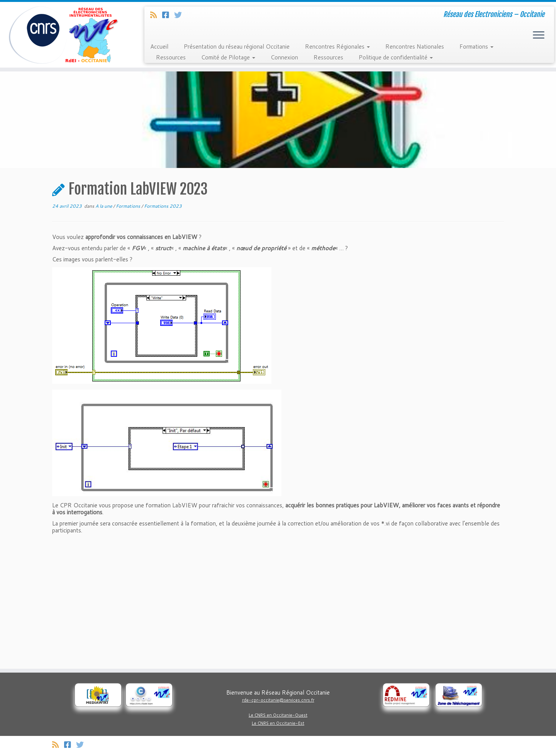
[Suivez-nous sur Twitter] (181, 15)
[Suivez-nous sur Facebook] (168, 15)
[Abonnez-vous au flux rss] (156, 15)
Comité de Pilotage (228, 57)
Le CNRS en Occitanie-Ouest (278, 715)
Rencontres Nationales (415, 47)
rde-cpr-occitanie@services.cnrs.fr (278, 700)
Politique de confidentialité (396, 57)
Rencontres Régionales (337, 47)
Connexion (284, 57)
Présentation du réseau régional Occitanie (237, 47)
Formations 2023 (163, 206)
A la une (104, 206)
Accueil (159, 47)
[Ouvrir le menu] (539, 36)
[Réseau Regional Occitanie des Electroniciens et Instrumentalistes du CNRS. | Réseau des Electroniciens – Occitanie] (64, 35)
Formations (476, 47)
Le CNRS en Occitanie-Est (278, 723)
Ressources (171, 57)
